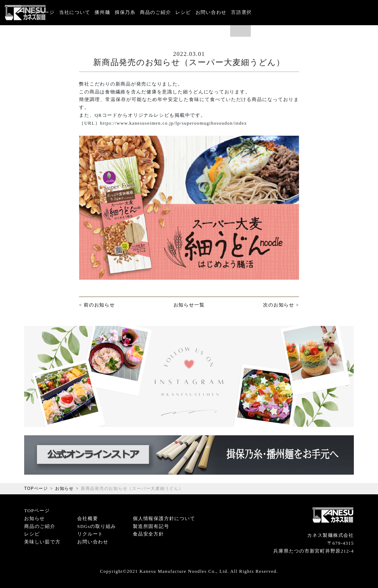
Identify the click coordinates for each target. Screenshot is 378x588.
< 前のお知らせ (97, 305)
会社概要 (88, 518)
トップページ (77, 12)
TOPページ (36, 488)
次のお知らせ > (281, 305)
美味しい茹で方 (42, 542)
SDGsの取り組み (97, 526)
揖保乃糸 (174, 12)
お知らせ (64, 488)
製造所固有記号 (151, 526)
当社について (116, 12)
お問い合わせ (272, 12)
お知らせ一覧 (189, 305)
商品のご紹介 (209, 12)
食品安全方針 (148, 534)
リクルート (90, 534)
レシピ (241, 12)
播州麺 (148, 12)
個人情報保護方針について (164, 518)
